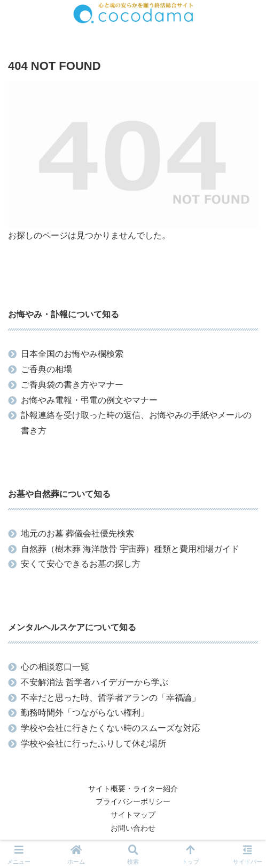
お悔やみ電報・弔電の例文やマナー (89, 400)
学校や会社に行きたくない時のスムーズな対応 (111, 728)
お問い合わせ (133, 828)
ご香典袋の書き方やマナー (72, 385)
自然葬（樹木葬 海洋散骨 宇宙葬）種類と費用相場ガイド (130, 549)
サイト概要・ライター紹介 (133, 789)
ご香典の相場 (46, 369)
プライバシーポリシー (133, 801)
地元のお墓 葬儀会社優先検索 (77, 533)
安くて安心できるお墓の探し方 (81, 564)
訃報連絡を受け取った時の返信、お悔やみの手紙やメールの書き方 (136, 423)
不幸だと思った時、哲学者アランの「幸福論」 (111, 698)
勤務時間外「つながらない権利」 (85, 713)
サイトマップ (133, 815)
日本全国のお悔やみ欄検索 (72, 354)
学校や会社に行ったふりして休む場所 (93, 744)
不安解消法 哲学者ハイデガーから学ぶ (95, 682)
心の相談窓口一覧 (55, 667)
